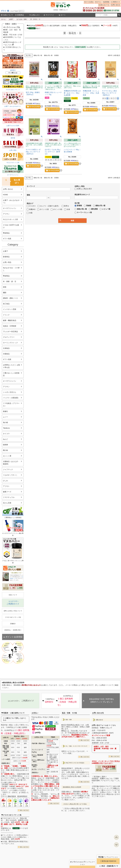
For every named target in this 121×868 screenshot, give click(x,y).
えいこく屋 (7, 456)
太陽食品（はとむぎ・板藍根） (11, 463)
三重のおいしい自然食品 (11, 374)
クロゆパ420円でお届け (11, 226)
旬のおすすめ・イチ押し (11, 269)
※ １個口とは (13, 73)
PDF (14, 588)
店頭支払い (35, 773)
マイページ (49, 15)
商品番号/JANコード (82, 195)
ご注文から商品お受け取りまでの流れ (75, 804)
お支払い (35, 713)
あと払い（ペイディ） (39, 769)
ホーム (3, 19)
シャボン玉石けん (10, 392)
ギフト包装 (7, 239)
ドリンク (6, 315)
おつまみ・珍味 (22, 19)
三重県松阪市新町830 (108, 861)
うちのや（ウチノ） (10, 475)
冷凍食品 (6, 348)
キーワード (31, 186)
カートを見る (89, 2)
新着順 (56, 55)
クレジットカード (37, 750)
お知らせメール (104, 5)
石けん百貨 (7, 503)
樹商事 (5, 445)
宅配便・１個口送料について (13, 713)
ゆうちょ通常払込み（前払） (38, 761)
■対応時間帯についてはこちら (12, 38)
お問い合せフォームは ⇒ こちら (104, 725)
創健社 (5, 411)
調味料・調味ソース (10, 298)
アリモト (6, 486)
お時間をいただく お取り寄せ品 (11, 366)
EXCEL (21, 588)
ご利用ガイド (116, 2)
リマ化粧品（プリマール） (11, 405)
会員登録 (106, 2)
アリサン (6, 214)
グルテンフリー (9, 337)
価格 (28, 195)
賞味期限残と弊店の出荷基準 (72, 787)
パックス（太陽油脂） (11, 398)
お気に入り (35, 15)
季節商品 (6, 233)
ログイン (21, 11)
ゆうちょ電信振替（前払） (37, 756)
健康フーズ (7, 492)
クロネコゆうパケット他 (11, 815)
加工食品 (6, 304)
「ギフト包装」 (67, 753)
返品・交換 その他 (69, 713)
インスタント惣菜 (10, 309)
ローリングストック (10, 343)
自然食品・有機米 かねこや (102, 728)
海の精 (5, 422)
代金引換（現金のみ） (39, 743)
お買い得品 (7, 262)
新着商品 (19, 15)
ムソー (5, 417)
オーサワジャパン (10, 208)
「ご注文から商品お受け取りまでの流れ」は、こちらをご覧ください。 (76, 809)
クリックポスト (8, 835)
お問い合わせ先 (98, 713)
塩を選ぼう (11, 181)
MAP (111, 733)
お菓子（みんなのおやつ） (11, 201)
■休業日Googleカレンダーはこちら (12, 43)
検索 (119, 15)
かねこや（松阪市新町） (47, 778)
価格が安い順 (38, 55)
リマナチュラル (9, 497)
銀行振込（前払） (35, 766)
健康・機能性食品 (10, 320)
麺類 (5, 293)
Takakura (6, 428)
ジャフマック (8, 469)
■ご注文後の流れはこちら (12, 48)
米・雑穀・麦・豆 (10, 281)
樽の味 (5, 450)
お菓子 (11, 19)
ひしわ (5, 481)
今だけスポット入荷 (10, 219)
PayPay (34, 752)
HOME (5, 195)
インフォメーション (108, 857)
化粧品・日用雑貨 (10, 326)
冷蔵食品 (6, 354)
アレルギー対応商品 (10, 332)
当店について (7, 15)
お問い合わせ (116, 5)
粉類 (5, 287)
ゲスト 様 (5, 11)
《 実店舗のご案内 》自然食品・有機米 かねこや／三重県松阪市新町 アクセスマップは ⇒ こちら (106, 780)
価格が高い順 (48, 55)
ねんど (5, 439)
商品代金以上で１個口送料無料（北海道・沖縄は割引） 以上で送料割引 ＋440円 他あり (72, 27)
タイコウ (6, 434)
